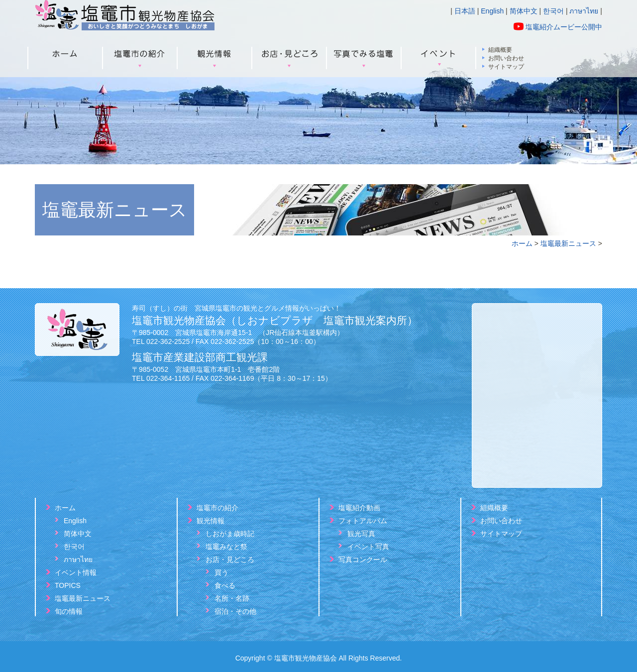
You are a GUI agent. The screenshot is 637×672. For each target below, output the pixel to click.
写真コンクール (363, 560)
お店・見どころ (230, 560)
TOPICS (68, 585)
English (492, 11)
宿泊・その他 (235, 611)
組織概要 (500, 50)
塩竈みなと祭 (226, 547)
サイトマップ (506, 67)
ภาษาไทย (584, 11)
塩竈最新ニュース (568, 243)
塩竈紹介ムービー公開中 (564, 27)
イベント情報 (76, 572)
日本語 (465, 11)
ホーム (522, 243)
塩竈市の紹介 (217, 508)
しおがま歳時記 (230, 534)
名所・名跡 (232, 598)
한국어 (553, 11)
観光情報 (211, 521)
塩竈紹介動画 (359, 508)
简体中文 (524, 11)
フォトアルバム (363, 521)
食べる (225, 585)
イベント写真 (368, 547)
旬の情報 (69, 611)
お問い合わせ (506, 58)
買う (221, 572)
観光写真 (361, 534)
